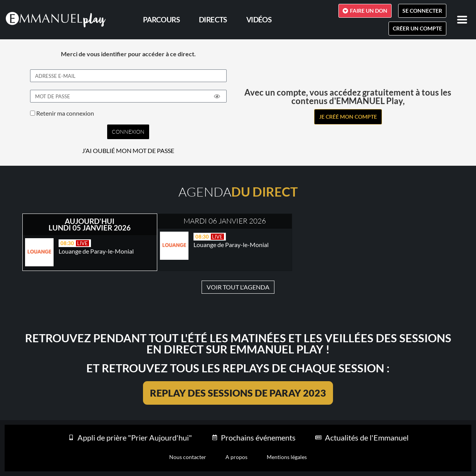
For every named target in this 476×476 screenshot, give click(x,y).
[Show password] (217, 96)
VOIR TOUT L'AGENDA (238, 287)
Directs (213, 19)
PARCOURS (161, 19)
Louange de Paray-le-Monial (96, 251)
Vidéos (259, 19)
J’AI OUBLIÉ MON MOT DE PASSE (128, 151)
